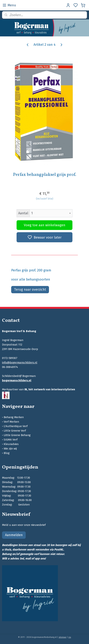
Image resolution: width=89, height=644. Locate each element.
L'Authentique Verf (16, 426)
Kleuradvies (11, 444)
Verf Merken (11, 422)
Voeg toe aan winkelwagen (45, 225)
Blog (7, 453)
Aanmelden (14, 535)
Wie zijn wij (10, 449)
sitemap (62, 637)
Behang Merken (14, 417)
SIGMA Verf (11, 440)
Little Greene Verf (15, 431)
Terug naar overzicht (30, 290)
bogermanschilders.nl (17, 380)
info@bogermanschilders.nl (20, 363)
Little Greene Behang (17, 435)
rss (70, 637)
